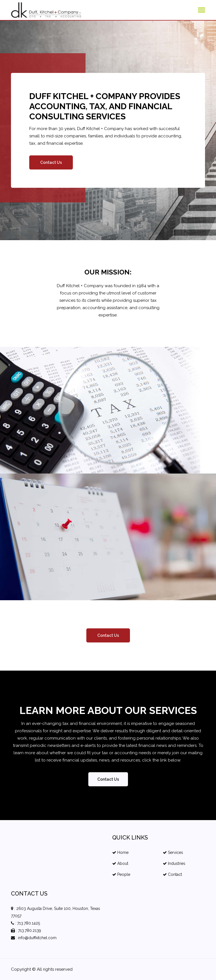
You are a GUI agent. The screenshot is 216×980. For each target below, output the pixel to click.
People (121, 874)
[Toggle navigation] (202, 11)
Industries (174, 863)
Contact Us (51, 162)
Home (120, 852)
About (120, 863)
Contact (172, 874)
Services (173, 852)
